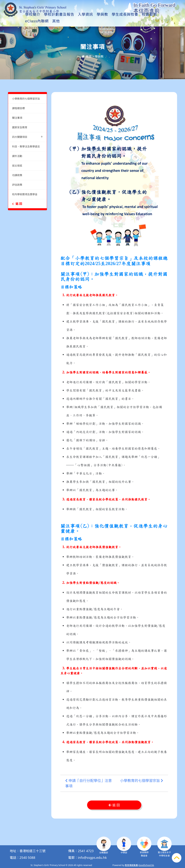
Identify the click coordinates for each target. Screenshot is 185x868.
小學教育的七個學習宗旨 (26, 99)
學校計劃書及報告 (68, 21)
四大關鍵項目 (27, 137)
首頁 (87, 56)
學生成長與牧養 (134, 21)
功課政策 (17, 175)
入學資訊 (94, 21)
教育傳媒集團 (131, 865)
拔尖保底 (17, 166)
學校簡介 (42, 21)
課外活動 (17, 156)
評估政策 (17, 185)
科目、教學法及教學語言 (26, 146)
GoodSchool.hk (146, 865)
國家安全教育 (20, 127)
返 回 (17, 204)
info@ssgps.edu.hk (92, 858)
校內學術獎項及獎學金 (25, 194)
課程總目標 (18, 108)
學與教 (111, 21)
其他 (155, 21)
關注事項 (17, 118)
